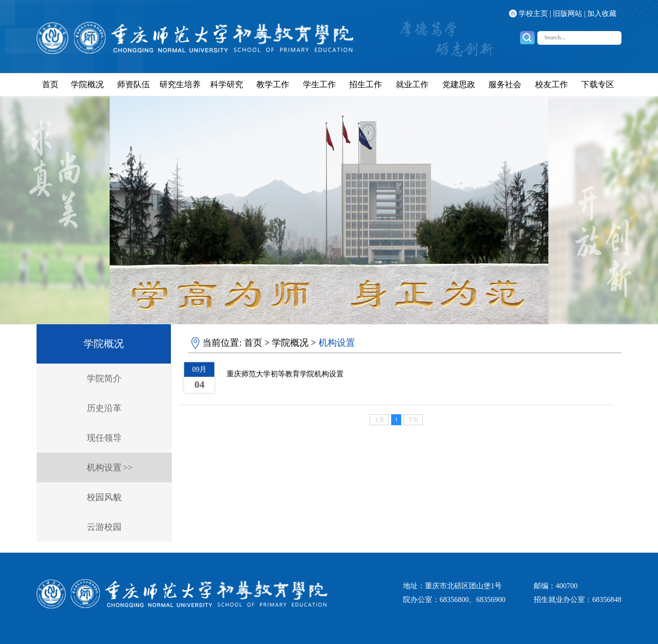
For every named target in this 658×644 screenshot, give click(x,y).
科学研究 (227, 84)
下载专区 (598, 84)
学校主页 (533, 13)
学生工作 (319, 84)
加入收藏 (602, 13)
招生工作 (366, 84)
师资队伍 (133, 84)
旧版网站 (568, 13)
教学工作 (273, 84)
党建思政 (459, 84)
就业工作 (412, 84)
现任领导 (104, 438)
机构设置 (104, 467)
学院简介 (104, 378)
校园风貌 (104, 497)
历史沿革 (104, 408)
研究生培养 (180, 84)
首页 (50, 84)
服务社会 (505, 84)
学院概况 (87, 84)
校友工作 (552, 84)
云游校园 (104, 527)
